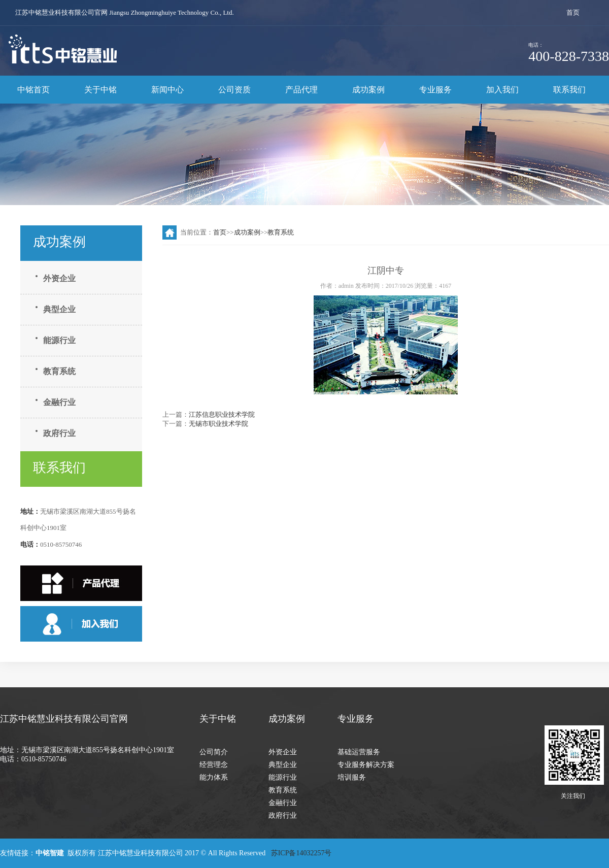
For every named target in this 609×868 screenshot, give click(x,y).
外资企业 (59, 278)
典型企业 (59, 309)
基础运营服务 (359, 752)
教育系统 (59, 371)
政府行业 (59, 433)
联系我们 (569, 90)
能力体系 (214, 777)
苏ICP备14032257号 (302, 853)
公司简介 (214, 752)
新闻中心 (167, 90)
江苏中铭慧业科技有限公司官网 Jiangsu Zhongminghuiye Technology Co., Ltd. (125, 12)
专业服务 (435, 90)
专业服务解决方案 (366, 765)
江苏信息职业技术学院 (222, 414)
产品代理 (301, 90)
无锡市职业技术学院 (218, 424)
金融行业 (59, 402)
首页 (573, 12)
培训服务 (352, 777)
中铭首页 (33, 90)
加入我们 (502, 90)
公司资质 (234, 90)
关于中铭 (100, 90)
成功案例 (368, 90)
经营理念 (214, 765)
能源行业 (59, 340)
